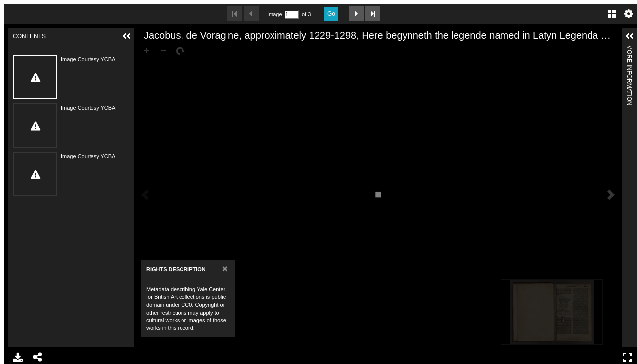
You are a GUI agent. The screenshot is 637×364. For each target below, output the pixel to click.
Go (331, 14)
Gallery (612, 14)
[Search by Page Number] (292, 15)
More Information (629, 49)
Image (274, 14)
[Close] (225, 268)
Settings (629, 14)
